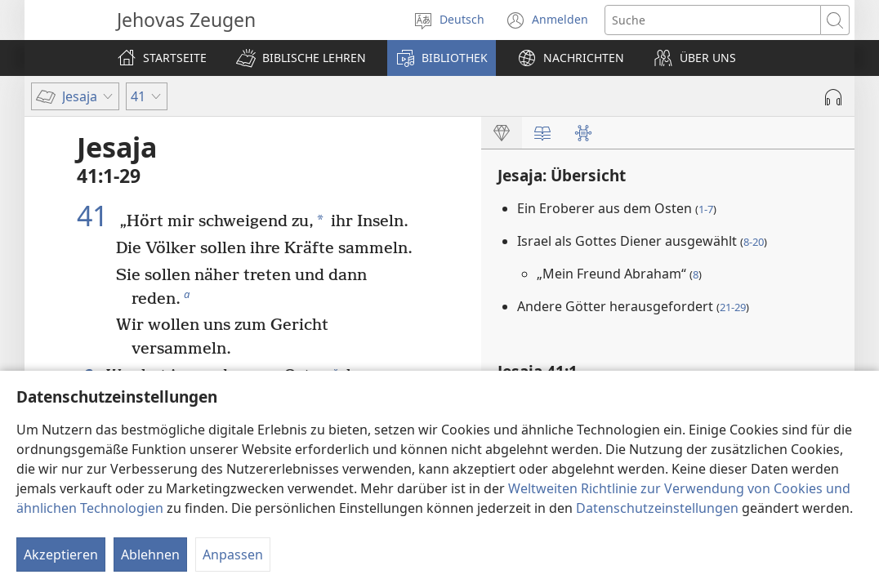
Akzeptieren (61, 555)
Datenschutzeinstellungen (657, 508)
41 (96, 216)
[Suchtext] (713, 20)
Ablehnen (150, 555)
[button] (301, 58)
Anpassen (233, 555)
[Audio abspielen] (833, 97)
